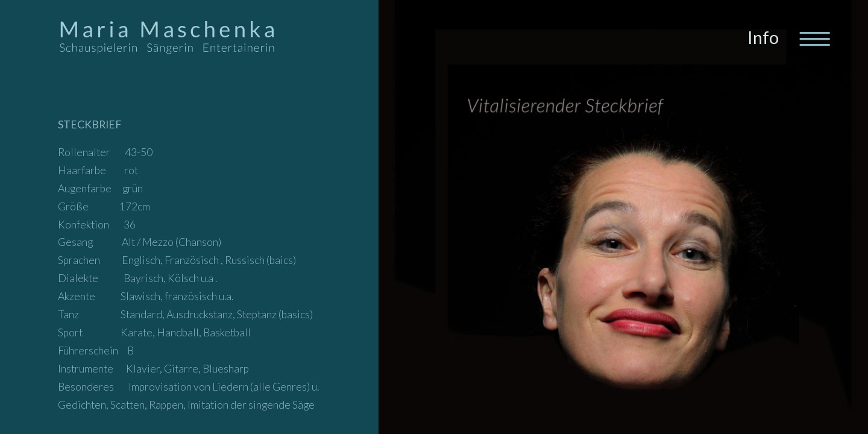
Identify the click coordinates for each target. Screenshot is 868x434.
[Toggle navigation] (814, 38)
